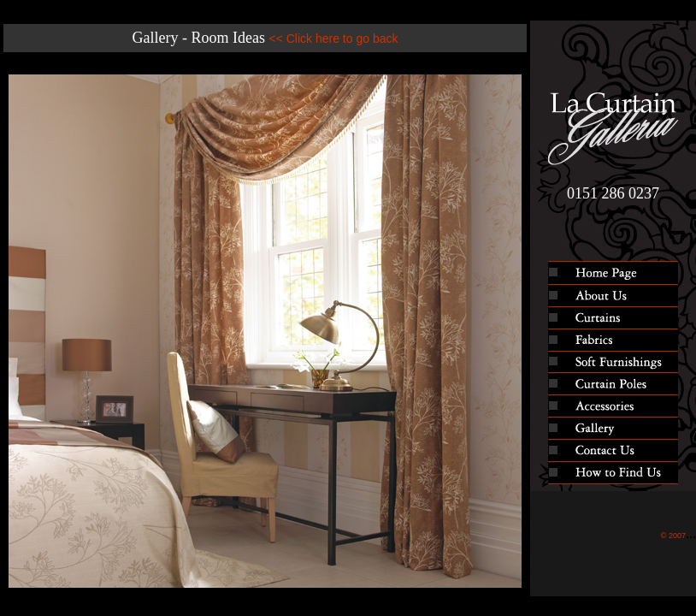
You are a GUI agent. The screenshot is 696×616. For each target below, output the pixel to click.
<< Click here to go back (333, 38)
